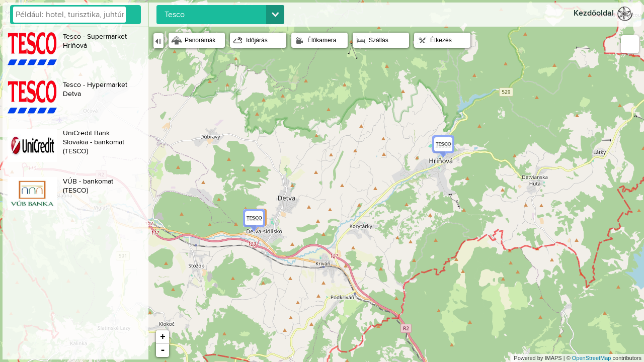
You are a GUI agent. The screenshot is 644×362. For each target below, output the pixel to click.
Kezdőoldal (594, 13)
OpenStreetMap (592, 358)
